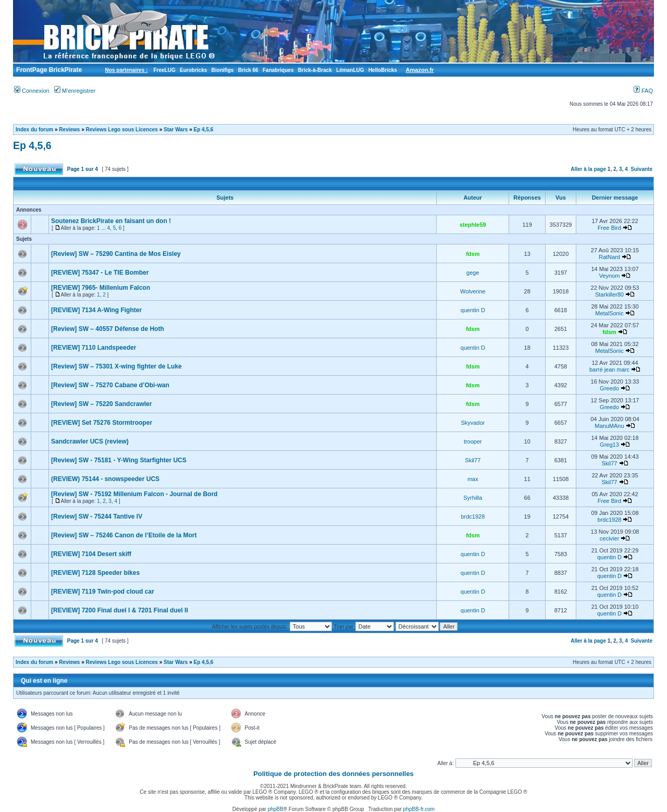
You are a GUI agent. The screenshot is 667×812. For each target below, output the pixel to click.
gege (473, 273)
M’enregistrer (75, 91)
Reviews (69, 130)
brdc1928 (473, 516)
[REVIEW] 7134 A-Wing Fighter (96, 310)
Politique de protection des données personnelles (333, 774)
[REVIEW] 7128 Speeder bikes (95, 573)
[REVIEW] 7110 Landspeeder (94, 348)
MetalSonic (609, 313)
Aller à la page (588, 169)
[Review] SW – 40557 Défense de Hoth (108, 329)
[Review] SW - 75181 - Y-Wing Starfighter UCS (119, 460)
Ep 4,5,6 (203, 130)
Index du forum (34, 130)
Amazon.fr (420, 70)
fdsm (473, 254)
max (473, 479)
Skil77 (473, 460)
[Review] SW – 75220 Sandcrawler (101, 404)
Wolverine (473, 291)
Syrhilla (473, 498)
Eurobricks (193, 70)
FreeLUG (164, 70)
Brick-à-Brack (315, 70)
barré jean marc (609, 370)
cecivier (609, 538)
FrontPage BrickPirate (48, 70)
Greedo (609, 388)
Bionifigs (223, 70)
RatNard (609, 257)
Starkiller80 (609, 294)
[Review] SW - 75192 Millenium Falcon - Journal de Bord (134, 494)
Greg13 (609, 445)
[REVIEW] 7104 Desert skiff (91, 554)
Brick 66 (248, 70)
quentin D (473, 310)
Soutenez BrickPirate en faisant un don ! (111, 221)
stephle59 (473, 225)
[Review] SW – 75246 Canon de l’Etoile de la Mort (124, 535)
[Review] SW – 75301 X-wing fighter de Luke (116, 366)
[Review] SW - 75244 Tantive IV (97, 516)
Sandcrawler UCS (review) (90, 441)
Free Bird (609, 228)
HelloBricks (383, 70)
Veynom (610, 276)
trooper (473, 441)
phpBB (276, 809)
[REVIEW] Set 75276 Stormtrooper (102, 423)
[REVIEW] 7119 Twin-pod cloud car (103, 592)
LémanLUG (350, 70)
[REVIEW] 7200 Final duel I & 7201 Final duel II (120, 610)
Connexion (32, 91)
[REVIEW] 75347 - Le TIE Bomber (100, 273)
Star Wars (176, 130)
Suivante (641, 169)
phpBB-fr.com (419, 809)
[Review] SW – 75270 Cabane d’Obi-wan (110, 385)
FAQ (643, 91)
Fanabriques (278, 70)
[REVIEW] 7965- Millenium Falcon (101, 288)
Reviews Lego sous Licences (122, 130)
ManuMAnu (609, 426)
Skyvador (473, 423)
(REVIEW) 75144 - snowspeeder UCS (105, 479)
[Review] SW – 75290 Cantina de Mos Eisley (116, 254)
